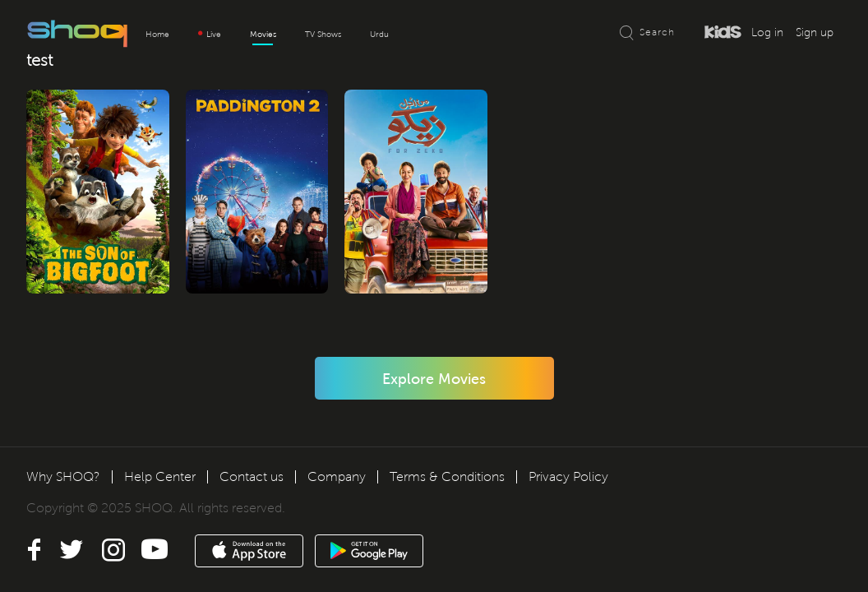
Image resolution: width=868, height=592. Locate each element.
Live (210, 34)
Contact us (252, 476)
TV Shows (323, 34)
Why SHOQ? (63, 476)
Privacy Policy (568, 476)
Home (157, 34)
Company (337, 476)
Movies (263, 34)
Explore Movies (434, 379)
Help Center (160, 476)
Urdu (379, 34)
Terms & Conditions (447, 476)
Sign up (815, 32)
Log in (767, 32)
